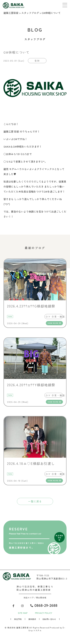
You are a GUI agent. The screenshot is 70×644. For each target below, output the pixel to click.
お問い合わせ (49, 620)
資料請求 (32, 620)
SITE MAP (22, 614)
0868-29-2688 (44, 607)
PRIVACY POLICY (44, 614)
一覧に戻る (35, 502)
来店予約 (18, 620)
